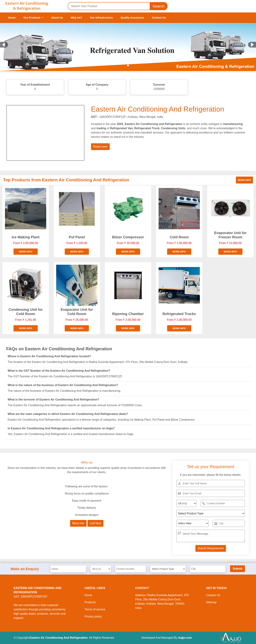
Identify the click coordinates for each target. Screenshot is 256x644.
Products (90, 602)
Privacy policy (93, 616)
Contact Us (159, 18)
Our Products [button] (32, 18)
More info (244, 180)
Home (12, 18)
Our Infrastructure (101, 18)
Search (159, 6)
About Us (57, 18)
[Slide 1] (128, 66)
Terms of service (95, 609)
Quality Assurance (132, 18)
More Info (78, 523)
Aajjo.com (185, 638)
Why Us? (76, 18)
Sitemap (211, 602)
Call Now (95, 523)
